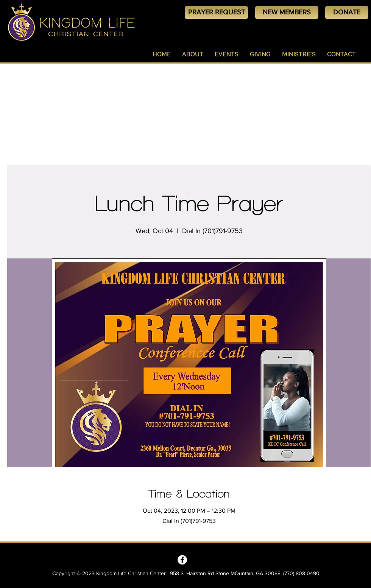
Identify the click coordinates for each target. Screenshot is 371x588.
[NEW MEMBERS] (287, 12)
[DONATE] (347, 12)
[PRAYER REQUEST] (216, 12)
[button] (193, 54)
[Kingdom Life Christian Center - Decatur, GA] (182, 560)
